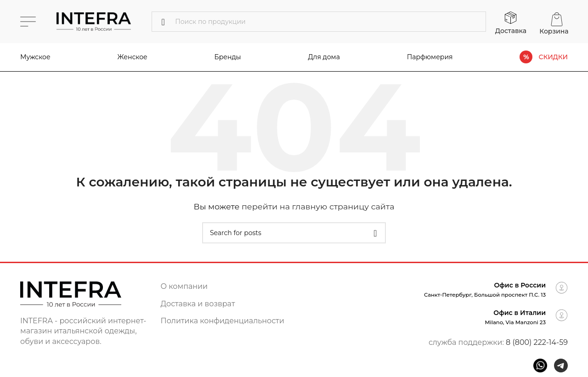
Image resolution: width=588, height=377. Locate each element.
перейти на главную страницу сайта (318, 206)
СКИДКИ (553, 57)
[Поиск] (319, 22)
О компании (184, 286)
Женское (133, 57)
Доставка (511, 31)
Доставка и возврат (198, 304)
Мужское (35, 57)
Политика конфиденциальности (223, 321)
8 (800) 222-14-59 (537, 342)
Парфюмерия (430, 57)
